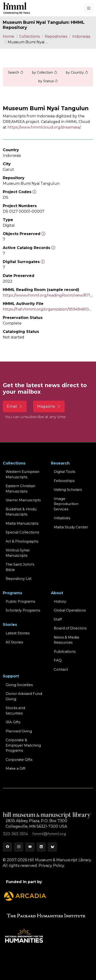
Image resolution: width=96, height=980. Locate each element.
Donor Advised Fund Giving (24, 696)
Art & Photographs (22, 541)
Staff (58, 619)
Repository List (19, 579)
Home (9, 36)
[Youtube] (30, 847)
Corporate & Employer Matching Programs (23, 745)
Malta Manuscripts (22, 523)
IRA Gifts (13, 722)
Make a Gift (16, 768)
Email (15, 406)
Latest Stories (18, 633)
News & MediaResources (66, 640)
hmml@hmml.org (49, 834)
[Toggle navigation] (89, 8)
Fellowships (64, 481)
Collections (29, 36)
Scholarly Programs (23, 610)
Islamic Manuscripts (23, 500)
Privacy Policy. (52, 866)
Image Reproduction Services (66, 504)
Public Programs (20, 601)
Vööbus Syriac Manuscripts (18, 553)
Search (16, 72)
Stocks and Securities (15, 710)
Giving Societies (19, 685)
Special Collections (22, 532)
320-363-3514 (16, 834)
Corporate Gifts (19, 760)
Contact (61, 669)
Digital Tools (64, 472)
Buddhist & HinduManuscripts (21, 512)
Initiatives (62, 518)
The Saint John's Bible (20, 567)
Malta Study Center (71, 527)
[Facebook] (7, 847)
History (60, 601)
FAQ (58, 660)
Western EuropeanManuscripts (23, 474)
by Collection (45, 72)
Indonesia (81, 36)
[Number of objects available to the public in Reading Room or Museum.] (53, 248)
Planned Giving (19, 731)
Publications (65, 651)
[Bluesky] (52, 847)
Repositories (56, 36)
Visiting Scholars (68, 490)
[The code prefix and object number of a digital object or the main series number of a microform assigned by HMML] (34, 192)
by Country (77, 72)
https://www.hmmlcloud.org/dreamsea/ (44, 127)
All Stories (14, 642)
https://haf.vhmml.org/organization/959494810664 (49, 309)
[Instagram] (19, 847)
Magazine (49, 406)
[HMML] (17, 8)
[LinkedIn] (41, 847)
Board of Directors (70, 628)
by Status (48, 81)
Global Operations (70, 610)
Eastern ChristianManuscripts (20, 488)
